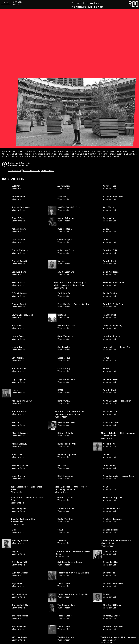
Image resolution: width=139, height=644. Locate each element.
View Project (15, 170)
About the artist (31, 170)
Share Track (48, 170)
